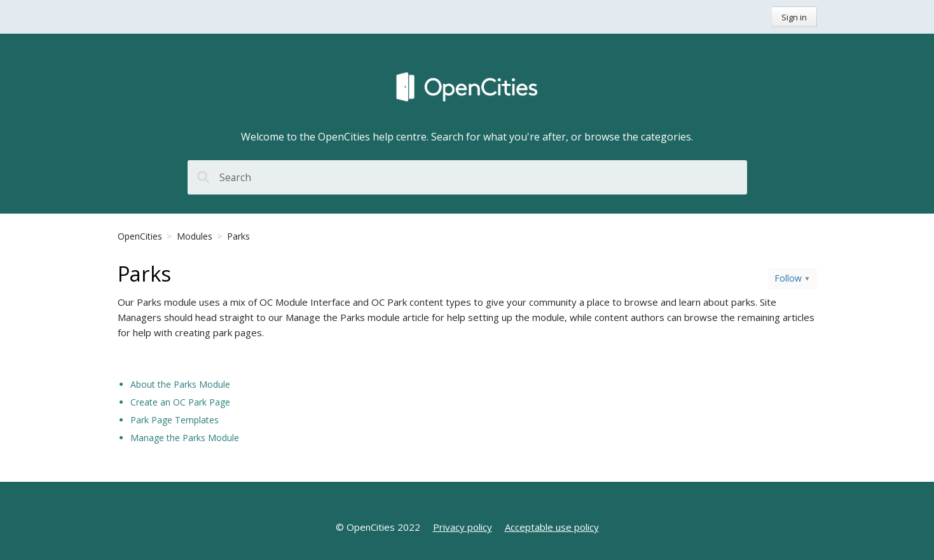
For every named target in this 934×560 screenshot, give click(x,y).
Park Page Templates (175, 420)
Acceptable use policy (552, 527)
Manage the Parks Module (185, 438)
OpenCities (140, 236)
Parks (238, 236)
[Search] (467, 177)
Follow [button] (788, 278)
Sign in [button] (794, 17)
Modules (195, 236)
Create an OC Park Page (180, 402)
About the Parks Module (180, 384)
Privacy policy (463, 527)
